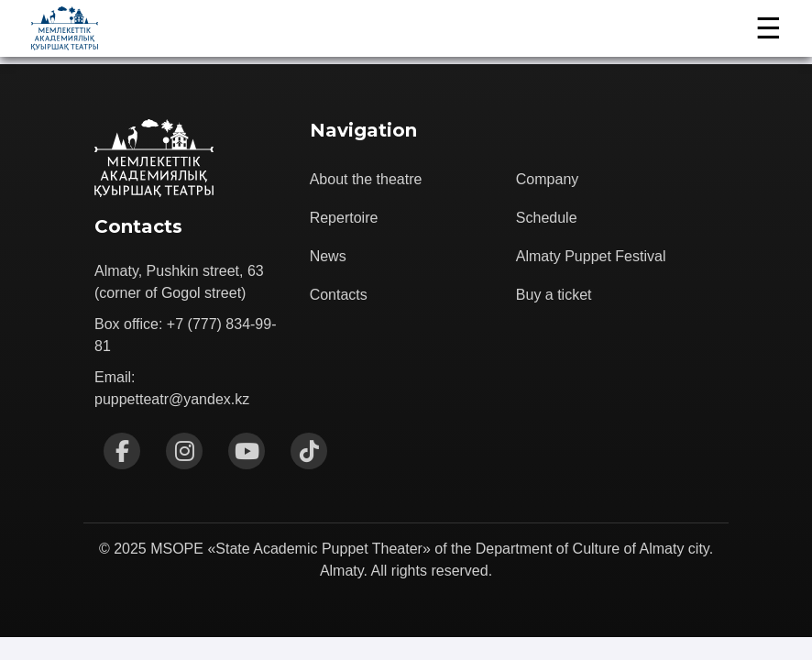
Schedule (547, 218)
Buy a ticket (554, 295)
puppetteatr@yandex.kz (172, 399)
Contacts (339, 295)
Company (547, 179)
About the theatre (366, 179)
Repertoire (344, 218)
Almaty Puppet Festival (591, 256)
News (328, 256)
